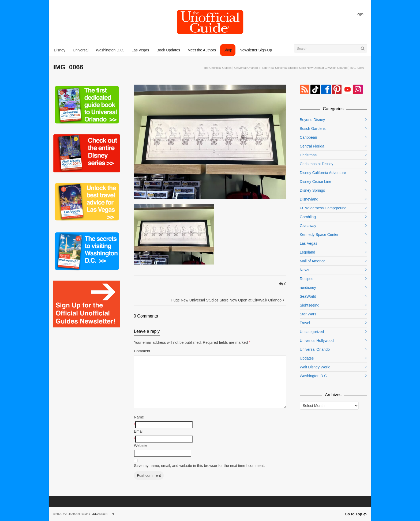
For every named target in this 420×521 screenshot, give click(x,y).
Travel (305, 323)
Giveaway (308, 226)
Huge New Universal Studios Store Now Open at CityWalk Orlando (304, 68)
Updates (307, 358)
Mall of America (313, 261)
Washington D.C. (314, 376)
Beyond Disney (312, 120)
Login (360, 14)
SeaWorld (308, 296)
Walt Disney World (315, 367)
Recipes (307, 279)
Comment (142, 351)
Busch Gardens (313, 129)
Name (139, 417)
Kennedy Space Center (319, 235)
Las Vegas (308, 243)
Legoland (307, 252)
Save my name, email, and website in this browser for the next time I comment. (199, 466)
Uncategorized (312, 332)
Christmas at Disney (316, 164)
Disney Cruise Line (316, 182)
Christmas (308, 155)
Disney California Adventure (323, 173)
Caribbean (308, 137)
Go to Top (356, 514)
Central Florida (312, 146)
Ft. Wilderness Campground (323, 208)
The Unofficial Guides (217, 68)
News (304, 270)
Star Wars (308, 314)
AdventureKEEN (103, 514)
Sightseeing (310, 305)
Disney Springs (312, 190)
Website (141, 446)
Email (139, 431)
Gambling (308, 217)
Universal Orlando (246, 68)
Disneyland (309, 199)
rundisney (308, 288)
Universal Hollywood (317, 341)
